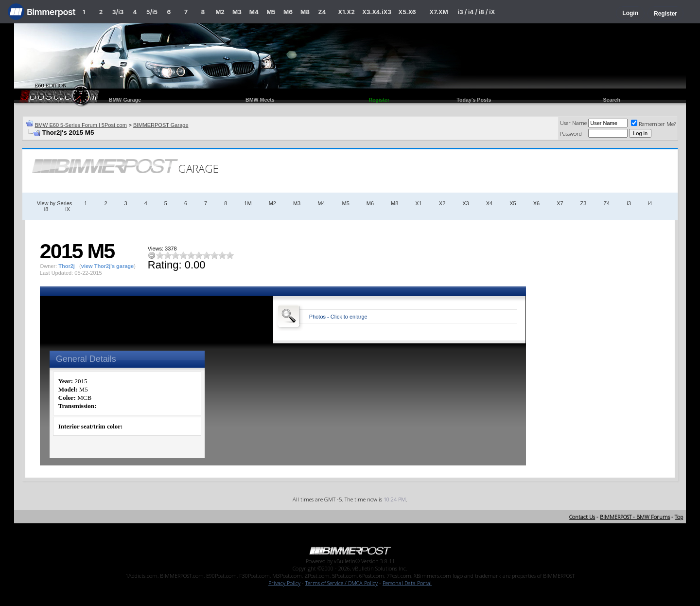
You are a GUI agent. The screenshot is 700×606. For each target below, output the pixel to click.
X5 (513, 203)
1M (248, 203)
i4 (650, 203)
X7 (560, 203)
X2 (442, 203)
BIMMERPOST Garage (161, 125)
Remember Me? (653, 124)
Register (665, 14)
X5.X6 (407, 12)
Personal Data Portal (407, 583)
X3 (465, 203)
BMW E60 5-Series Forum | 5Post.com (81, 125)
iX (68, 209)
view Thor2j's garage (107, 266)
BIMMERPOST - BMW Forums (635, 517)
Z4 (322, 12)
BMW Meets (260, 100)
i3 (629, 203)
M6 (288, 12)
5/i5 (152, 12)
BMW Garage (125, 100)
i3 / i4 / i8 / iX (477, 12)
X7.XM (438, 12)
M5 (271, 12)
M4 (254, 12)
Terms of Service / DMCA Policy (341, 583)
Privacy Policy (284, 583)
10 (230, 255)
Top (679, 517)
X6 (536, 203)
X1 (418, 203)
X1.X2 (346, 12)
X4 (489, 203)
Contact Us (582, 517)
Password (571, 134)
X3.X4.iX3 (377, 12)
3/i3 (118, 12)
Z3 (584, 203)
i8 (46, 209)
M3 (237, 12)
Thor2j (67, 266)
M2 (220, 12)
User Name (573, 123)
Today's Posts (474, 100)
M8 (305, 12)
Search (612, 100)
